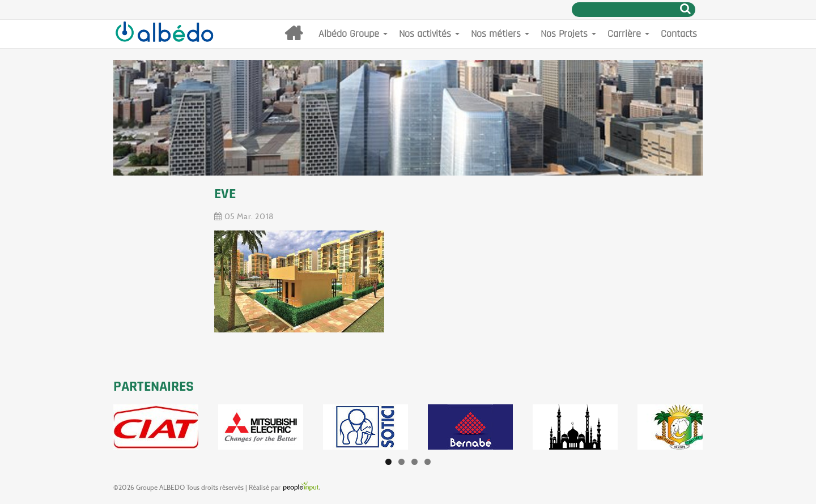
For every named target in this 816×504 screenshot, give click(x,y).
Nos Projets (568, 34)
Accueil (294, 34)
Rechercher (685, 8)
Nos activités (429, 34)
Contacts (679, 34)
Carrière (628, 34)
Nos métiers (500, 34)
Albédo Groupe (353, 34)
